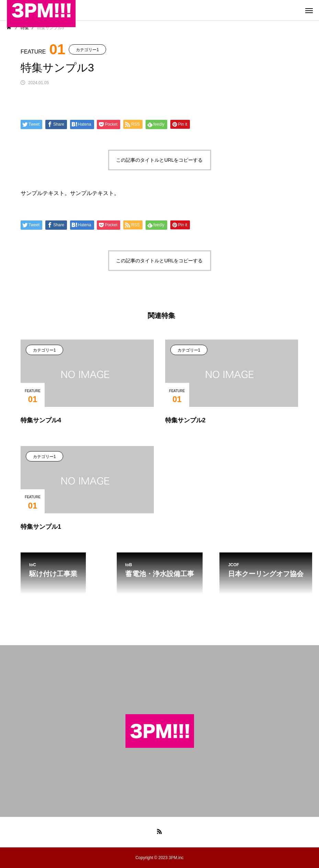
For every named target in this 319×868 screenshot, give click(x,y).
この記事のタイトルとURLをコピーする (159, 160)
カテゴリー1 (87, 50)
